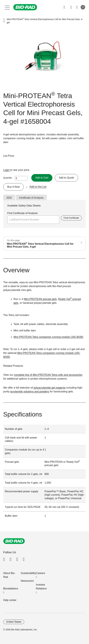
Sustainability (28, 573)
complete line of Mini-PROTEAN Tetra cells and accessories (48, 375)
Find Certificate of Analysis (22, 213)
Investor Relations (41, 587)
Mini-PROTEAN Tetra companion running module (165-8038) (48, 337)
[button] (4, 21)
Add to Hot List (38, 187)
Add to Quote (66, 178)
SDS (9, 198)
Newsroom (27, 581)
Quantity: (8, 178)
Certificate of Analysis (31, 198)
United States (14, 622)
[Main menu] (7, 7)
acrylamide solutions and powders (30, 392)
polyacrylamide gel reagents (50, 388)
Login (7, 170)
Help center (10, 600)
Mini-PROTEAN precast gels (40, 299)
